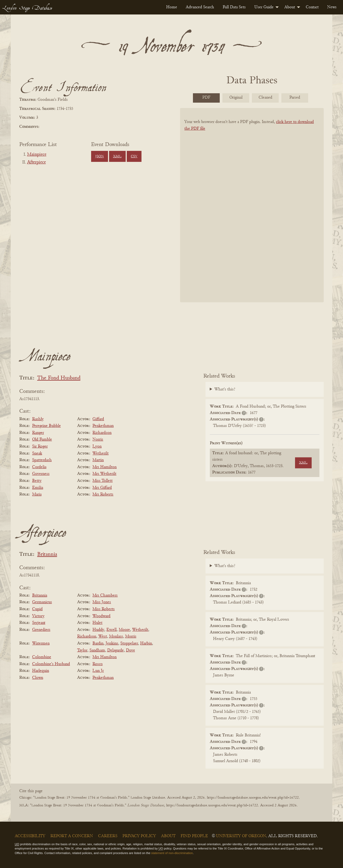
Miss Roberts (104, 609)
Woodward (101, 616)
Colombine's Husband (51, 664)
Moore (124, 630)
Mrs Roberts (103, 494)
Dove (131, 650)
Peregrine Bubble (46, 426)
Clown (38, 678)
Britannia (47, 555)
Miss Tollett (102, 481)
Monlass (116, 636)
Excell (111, 630)
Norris (98, 439)
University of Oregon (241, 836)
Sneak (37, 453)
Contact (312, 7)
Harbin (146, 643)
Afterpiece (36, 162)
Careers (108, 836)
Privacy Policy (139, 836)
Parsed (295, 98)
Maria (37, 494)
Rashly (38, 419)
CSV (134, 157)
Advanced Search (200, 7)
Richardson (102, 433)
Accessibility (30, 836)
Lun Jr (98, 671)
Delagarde (115, 650)
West (103, 636)
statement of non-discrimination (172, 853)
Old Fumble (42, 439)
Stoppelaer (129, 643)
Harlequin (41, 671)
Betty (37, 481)
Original (236, 98)
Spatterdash (42, 460)
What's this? (225, 389)
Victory (38, 616)
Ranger (38, 433)
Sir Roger (40, 446)
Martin (98, 460)
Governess (41, 474)
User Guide (264, 7)
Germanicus (42, 602)
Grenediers (41, 630)
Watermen (41, 643)
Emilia (38, 488)
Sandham (97, 650)
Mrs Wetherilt (104, 474)
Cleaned (265, 98)
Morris (131, 636)
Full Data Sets (234, 7)
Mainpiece (37, 155)
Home (172, 7)
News (332, 7)
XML (117, 157)
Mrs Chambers (105, 595)
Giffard (98, 419)
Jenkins (112, 643)
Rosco (98, 664)
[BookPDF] (252, 212)
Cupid (37, 609)
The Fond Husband (59, 378)
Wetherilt (100, 453)
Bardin (98, 643)
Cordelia (39, 467)
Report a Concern (72, 836)
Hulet (97, 623)
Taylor (82, 650)
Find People (194, 836)
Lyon (97, 446)
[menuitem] (172, 7)
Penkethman (103, 426)
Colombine (42, 657)
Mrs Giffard (102, 488)
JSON (99, 157)
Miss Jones (102, 602)
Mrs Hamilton (105, 467)
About (290, 7)
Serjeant (39, 623)
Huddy (98, 630)
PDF (206, 98)
